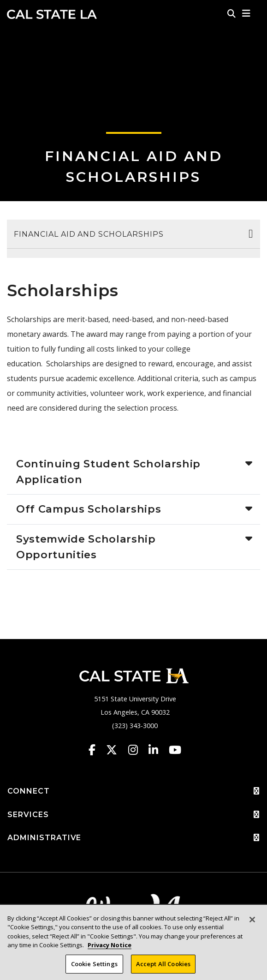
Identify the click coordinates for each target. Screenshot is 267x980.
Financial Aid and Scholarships (89, 234)
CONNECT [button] (133, 791)
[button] (246, 13)
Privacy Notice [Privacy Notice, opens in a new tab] (110, 953)
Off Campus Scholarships (89, 509)
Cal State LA (52, 14)
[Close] (252, 927)
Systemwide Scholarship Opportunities (86, 547)
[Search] (231, 13)
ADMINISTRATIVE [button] (133, 838)
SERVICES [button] (133, 815)
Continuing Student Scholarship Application (108, 472)
